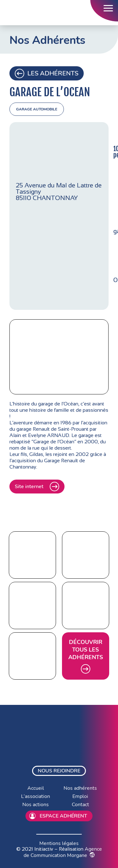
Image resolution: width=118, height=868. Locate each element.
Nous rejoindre (59, 771)
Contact (80, 805)
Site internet (37, 487)
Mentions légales (59, 843)
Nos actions (36, 805)
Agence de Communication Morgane (63, 852)
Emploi (80, 796)
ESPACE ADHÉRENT (58, 816)
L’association (36, 796)
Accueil (36, 788)
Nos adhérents (80, 788)
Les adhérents (47, 74)
